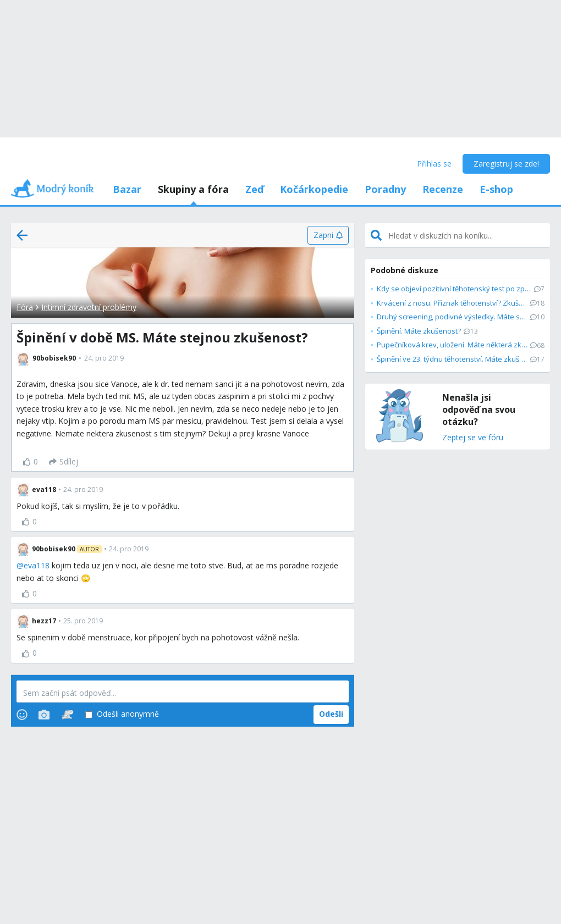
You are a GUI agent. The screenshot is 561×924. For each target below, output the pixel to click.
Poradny (385, 189)
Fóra (25, 307)
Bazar (127, 189)
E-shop (496, 189)
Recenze (443, 189)
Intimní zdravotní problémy (89, 307)
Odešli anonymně (122, 714)
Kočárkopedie (314, 189)
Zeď (254, 189)
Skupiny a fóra (193, 189)
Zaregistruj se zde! (506, 164)
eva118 (37, 565)
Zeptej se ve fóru (473, 438)
